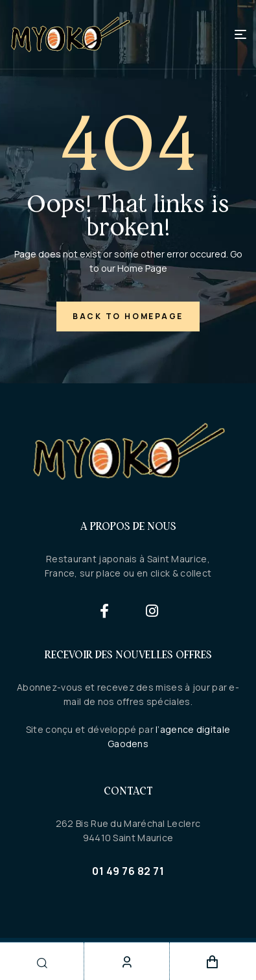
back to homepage (128, 316)
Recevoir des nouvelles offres (128, 654)
